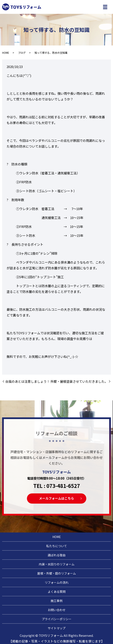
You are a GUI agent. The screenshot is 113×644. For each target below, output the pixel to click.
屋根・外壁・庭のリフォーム (57, 573)
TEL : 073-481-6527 (57, 486)
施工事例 (57, 601)
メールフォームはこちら (56, 498)
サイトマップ (57, 628)
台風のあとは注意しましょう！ (28, 381)
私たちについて (57, 546)
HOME (6, 53)
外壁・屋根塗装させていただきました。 (79, 381)
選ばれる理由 (57, 555)
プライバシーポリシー (57, 619)
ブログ (22, 53)
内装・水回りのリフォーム (57, 564)
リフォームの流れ (57, 582)
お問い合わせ (57, 610)
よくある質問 (57, 592)
